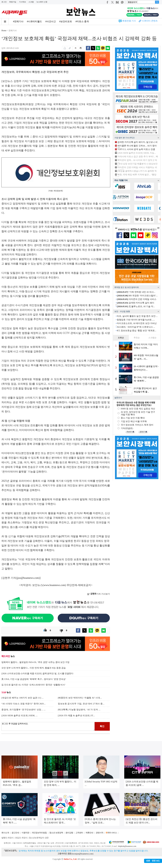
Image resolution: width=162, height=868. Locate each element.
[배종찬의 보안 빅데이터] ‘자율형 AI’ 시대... (80, 698)
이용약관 (25, 833)
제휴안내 (89, 833)
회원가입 (13, 2)
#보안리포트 (66, 21)
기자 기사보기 (99, 594)
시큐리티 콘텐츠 (150, 21)
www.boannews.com (54, 585)
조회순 (121, 338)
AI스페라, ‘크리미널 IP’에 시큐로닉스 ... (136, 327)
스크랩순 (152, 338)
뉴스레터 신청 (42, 2)
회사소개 (5, 833)
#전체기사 (18, 21)
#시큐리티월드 (34, 21)
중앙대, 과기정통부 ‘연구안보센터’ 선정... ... (24, 710)
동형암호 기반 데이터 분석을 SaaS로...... (136, 320)
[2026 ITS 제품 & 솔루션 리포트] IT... (76, 716)
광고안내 (15, 833)
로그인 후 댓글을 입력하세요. (48, 726)
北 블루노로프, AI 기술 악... (136, 306)
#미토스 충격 (82, 21)
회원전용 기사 (129, 21)
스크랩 (31, 2)
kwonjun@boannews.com (82, 854)
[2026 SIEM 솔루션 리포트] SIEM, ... (20, 716)
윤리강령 (69, 833)
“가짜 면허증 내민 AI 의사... (136, 292)
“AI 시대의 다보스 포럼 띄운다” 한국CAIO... (24, 704)
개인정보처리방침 (39, 833)
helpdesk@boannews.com (127, 846)
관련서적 (100, 833)
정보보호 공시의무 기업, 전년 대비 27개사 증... (81, 704)
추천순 (137, 338)
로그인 (4, 2)
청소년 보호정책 (56, 833)
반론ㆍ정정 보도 (153, 861)
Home (4, 31)
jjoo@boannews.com (28, 578)
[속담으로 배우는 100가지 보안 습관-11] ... (22, 698)
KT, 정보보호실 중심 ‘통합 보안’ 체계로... (137, 331)
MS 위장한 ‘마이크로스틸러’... (137, 296)
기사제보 (22, 2)
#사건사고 (51, 21)
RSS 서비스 (112, 833)
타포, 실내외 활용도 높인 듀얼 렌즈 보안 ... (137, 316)
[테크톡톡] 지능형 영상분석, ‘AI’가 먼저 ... (79, 710)
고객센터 (79, 833)
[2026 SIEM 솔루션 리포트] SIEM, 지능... (137, 153)
